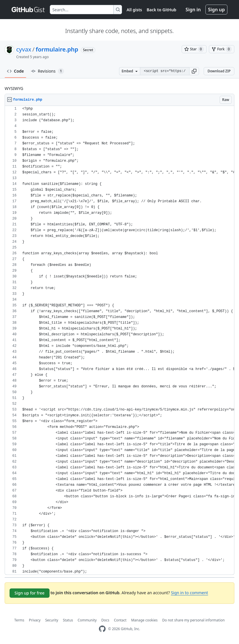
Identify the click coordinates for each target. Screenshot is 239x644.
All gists (134, 10)
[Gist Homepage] (28, 10)
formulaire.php (57, 49)
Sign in (193, 10)
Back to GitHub (161, 10)
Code (15, 71)
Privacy (35, 620)
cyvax (24, 49)
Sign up (216, 10)
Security (52, 620)
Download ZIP (219, 71)
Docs (105, 620)
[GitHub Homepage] (102, 629)
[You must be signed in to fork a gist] (222, 49)
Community (87, 620)
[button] (194, 71)
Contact (120, 620)
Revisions (48, 71)
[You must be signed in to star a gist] (194, 49)
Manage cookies (144, 620)
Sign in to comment (189, 593)
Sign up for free (30, 593)
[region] (119, 340)
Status (68, 620)
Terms (19, 620)
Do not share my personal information (194, 620)
